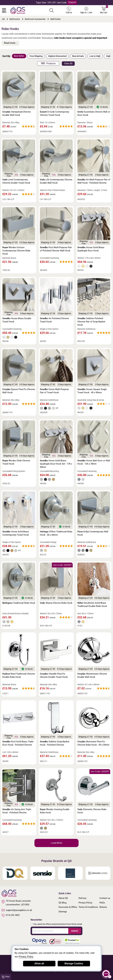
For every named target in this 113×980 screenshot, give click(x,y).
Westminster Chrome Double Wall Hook (92, 675)
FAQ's (102, 903)
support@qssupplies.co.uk (17, 910)
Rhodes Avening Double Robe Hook (55, 811)
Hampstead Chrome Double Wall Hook (17, 113)
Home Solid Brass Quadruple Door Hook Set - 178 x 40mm (56, 464)
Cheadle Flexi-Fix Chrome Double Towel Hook (54, 675)
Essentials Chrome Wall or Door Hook (94, 113)
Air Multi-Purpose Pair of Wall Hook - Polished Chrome (94, 181)
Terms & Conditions (88, 907)
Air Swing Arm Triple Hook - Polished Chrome (17, 811)
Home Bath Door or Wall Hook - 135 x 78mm (94, 462)
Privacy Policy (85, 903)
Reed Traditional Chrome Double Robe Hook (19, 675)
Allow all (39, 963)
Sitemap (63, 912)
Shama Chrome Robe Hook (56, 603)
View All (68, 63)
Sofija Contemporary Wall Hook (93, 533)
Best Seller (19, 56)
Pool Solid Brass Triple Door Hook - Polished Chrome (18, 743)
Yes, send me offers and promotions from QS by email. (58, 924)
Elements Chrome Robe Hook (92, 811)
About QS (63, 898)
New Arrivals (78, 56)
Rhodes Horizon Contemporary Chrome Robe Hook (16, 251)
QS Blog (62, 903)
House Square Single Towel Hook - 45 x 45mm (92, 391)
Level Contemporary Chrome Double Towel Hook (16, 181)
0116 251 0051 (11, 915)
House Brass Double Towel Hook (17, 320)
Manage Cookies (74, 963)
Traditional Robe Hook (19, 603)
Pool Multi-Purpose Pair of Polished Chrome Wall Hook (56, 249)
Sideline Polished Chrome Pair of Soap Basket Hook (91, 322)
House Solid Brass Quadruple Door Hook (91, 249)
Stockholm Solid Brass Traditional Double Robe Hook (92, 605)
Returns (103, 907)
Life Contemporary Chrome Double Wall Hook (56, 181)
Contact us (105, 898)
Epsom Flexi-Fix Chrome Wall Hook (19, 391)
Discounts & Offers (68, 907)
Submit (75, 931)
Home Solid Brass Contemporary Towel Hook (16, 533)
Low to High (95, 56)
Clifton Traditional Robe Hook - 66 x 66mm (56, 533)
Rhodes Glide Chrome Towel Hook (16, 462)
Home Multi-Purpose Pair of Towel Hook (54, 391)
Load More (56, 843)
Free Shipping (36, 56)
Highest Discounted (57, 56)
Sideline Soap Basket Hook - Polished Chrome (55, 743)
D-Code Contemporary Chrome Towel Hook (55, 113)
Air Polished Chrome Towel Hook (54, 320)
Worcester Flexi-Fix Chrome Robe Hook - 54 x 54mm (93, 743)
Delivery (82, 898)
